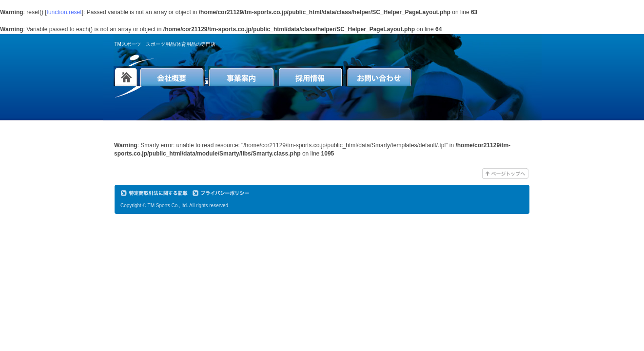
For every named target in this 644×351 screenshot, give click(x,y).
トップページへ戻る (126, 76)
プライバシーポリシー (223, 193)
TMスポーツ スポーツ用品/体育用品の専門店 (165, 44)
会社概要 (172, 76)
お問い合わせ (379, 76)
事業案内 (241, 76)
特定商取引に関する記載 (156, 193)
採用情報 (310, 76)
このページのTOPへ (505, 174)
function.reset (64, 12)
